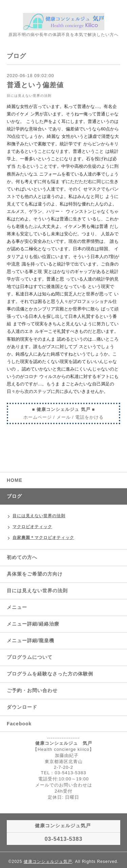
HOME (15, 480)
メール (64, 417)
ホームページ (38, 417)
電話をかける (89, 417)
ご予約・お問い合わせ (32, 690)
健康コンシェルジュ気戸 (48, 862)
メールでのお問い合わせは (64, 785)
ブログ (14, 496)
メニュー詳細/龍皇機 (30, 640)
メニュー (17, 607)
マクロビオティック (32, 527)
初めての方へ (22, 557)
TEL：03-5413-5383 (64, 773)
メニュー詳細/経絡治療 (33, 624)
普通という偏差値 (35, 85)
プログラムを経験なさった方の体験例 (50, 674)
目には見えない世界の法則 (29, 96)
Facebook (19, 724)
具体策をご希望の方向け (35, 574)
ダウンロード (22, 707)
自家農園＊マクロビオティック (43, 538)
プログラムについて (30, 657)
